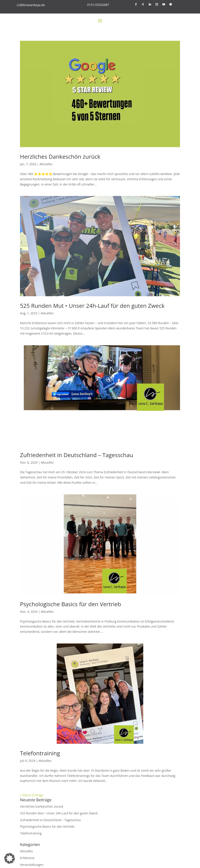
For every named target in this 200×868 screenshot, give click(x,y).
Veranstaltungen (32, 865)
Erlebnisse (27, 858)
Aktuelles (46, 164)
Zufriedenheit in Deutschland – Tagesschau (77, 455)
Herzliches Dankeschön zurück (60, 157)
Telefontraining (40, 753)
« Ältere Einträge (32, 795)
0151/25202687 (98, 5)
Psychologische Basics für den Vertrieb (71, 604)
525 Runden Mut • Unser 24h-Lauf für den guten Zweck (92, 306)
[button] (10, 858)
